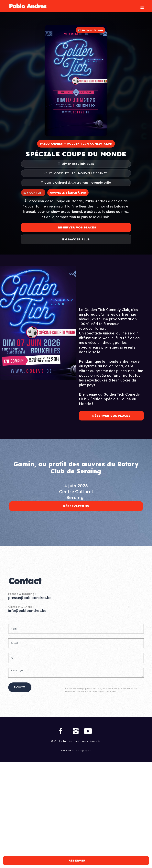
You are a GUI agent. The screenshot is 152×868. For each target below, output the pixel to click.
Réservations (76, 506)
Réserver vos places (77, 227)
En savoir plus (76, 239)
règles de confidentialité (78, 691)
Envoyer (20, 687)
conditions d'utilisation (118, 689)
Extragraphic (83, 750)
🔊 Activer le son (90, 30)
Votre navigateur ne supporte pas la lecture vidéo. (76, 80)
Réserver (77, 860)
